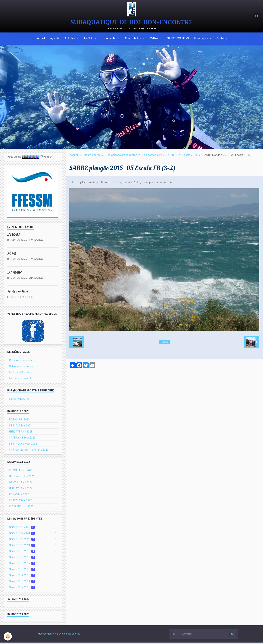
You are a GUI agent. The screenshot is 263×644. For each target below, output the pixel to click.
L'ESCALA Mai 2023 (20, 427)
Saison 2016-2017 (22, 565)
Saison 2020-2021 (22, 547)
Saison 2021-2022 (22, 541)
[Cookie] (8, 636)
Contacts (222, 39)
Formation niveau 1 (20, 380)
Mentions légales (47, 635)
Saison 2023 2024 (22, 529)
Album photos (133, 39)
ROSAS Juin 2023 (19, 421)
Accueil (41, 39)
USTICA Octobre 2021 (22, 478)
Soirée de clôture (18, 293)
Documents (109, 39)
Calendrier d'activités (21, 368)
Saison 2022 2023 (22, 535)
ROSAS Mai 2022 (19, 496)
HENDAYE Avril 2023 (21, 433)
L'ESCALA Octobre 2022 (23, 445)
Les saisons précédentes (121, 156)
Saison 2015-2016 (22, 571)
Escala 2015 (190, 156)
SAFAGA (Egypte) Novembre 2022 (29, 451)
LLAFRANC (15, 274)
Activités (70, 39)
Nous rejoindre (203, 39)
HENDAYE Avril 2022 (21, 490)
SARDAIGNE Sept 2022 (22, 439)
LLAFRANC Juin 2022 (21, 508)
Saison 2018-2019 (22, 553)
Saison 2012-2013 (22, 589)
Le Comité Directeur (21, 374)
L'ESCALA (14, 236)
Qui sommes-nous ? (21, 362)
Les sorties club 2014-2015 (160, 156)
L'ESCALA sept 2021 (21, 472)
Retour (164, 343)
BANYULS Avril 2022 (21, 484)
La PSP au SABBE (19, 400)
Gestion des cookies (69, 635)
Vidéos (154, 39)
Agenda (55, 39)
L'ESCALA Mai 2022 (20, 502)
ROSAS (12, 255)
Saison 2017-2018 (22, 559)
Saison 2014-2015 (22, 577)
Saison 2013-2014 (22, 583)
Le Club (89, 39)
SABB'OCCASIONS (178, 39)
